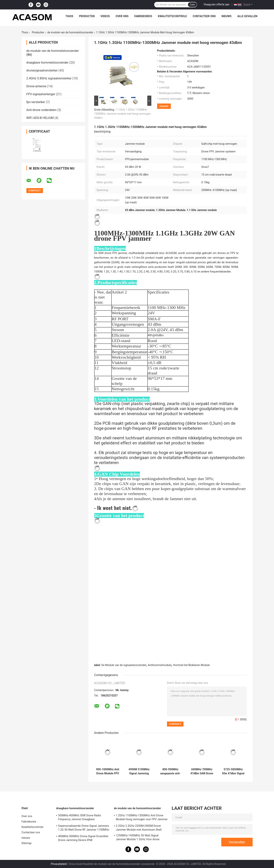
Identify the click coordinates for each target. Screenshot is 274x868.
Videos (105, 16)
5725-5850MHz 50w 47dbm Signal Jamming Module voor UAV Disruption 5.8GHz (233, 771)
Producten (87, 16)
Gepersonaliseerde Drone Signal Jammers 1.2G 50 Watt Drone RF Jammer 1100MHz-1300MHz (84, 828)
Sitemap (27, 843)
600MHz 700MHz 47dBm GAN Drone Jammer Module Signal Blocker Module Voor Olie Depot (202, 771)
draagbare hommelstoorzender (47, 63)
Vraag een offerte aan (216, 4)
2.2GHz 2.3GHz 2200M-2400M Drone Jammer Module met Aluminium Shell (139, 828)
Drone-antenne (36, 86)
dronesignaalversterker (42, 70)
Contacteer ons (204, 16)
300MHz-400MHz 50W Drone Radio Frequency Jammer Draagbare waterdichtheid (80, 818)
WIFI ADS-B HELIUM (40, 118)
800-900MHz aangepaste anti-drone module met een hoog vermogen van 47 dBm (171, 771)
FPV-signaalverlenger (41, 94)
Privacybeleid (59, 864)
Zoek (192, 5)
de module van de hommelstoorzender (70, 32)
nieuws (226, 16)
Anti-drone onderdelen (41, 110)
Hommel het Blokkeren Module (191, 665)
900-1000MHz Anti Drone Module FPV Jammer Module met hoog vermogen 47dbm (108, 771)
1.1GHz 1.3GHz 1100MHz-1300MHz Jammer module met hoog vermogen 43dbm (123, 114)
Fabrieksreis (143, 16)
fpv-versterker (36, 102)
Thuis (69, 16)
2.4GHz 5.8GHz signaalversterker (49, 78)
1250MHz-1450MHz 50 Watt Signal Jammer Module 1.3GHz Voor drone (138, 837)
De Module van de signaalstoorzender (124, 665)
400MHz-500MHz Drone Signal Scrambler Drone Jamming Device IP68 (83, 838)
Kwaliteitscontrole (172, 16)
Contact (164, 106)
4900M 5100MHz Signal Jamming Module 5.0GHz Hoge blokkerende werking (139, 771)
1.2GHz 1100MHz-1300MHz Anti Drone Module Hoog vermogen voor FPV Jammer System (142, 818)
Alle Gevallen (247, 16)
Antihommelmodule (160, 665)
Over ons (122, 16)
